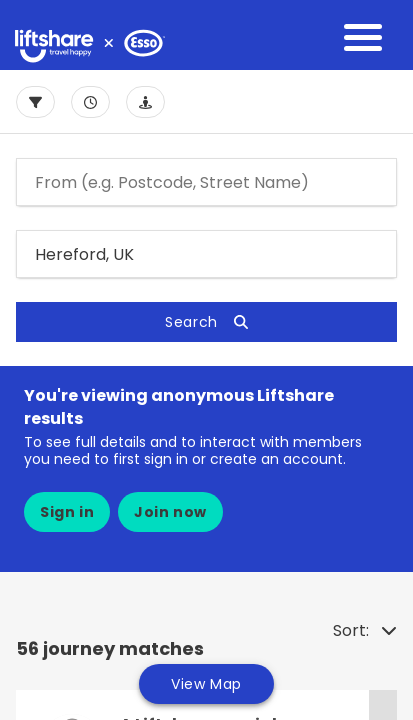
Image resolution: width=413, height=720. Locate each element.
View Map (206, 684)
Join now (170, 512)
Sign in (67, 512)
